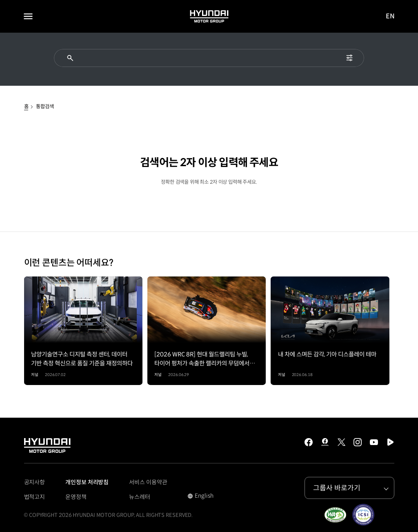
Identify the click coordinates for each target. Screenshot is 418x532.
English (200, 496)
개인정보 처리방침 (87, 482)
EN (391, 17)
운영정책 (76, 497)
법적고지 (35, 497)
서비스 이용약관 (148, 482)
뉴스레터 (140, 497)
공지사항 (35, 482)
